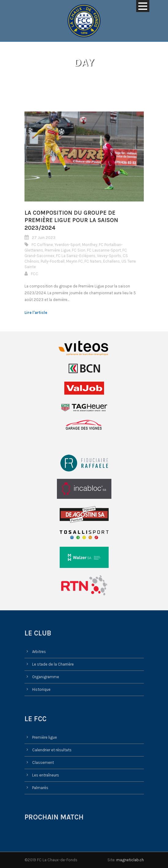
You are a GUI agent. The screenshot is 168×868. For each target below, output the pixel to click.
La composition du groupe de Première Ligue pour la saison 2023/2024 (71, 220)
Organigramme (46, 677)
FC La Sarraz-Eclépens (76, 256)
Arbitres (39, 652)
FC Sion (79, 250)
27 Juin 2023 (44, 238)
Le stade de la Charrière (53, 664)
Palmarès (40, 788)
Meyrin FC (75, 261)
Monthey (90, 245)
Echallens (112, 261)
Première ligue (45, 737)
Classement (43, 762)
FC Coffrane (42, 245)
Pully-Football (53, 261)
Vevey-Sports (109, 256)
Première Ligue (58, 250)
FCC (35, 274)
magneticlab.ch (130, 860)
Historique (41, 689)
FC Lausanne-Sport (104, 250)
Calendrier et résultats (52, 750)
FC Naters (93, 261)
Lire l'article (36, 313)
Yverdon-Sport (67, 245)
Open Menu (143, 6)
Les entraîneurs (46, 775)
